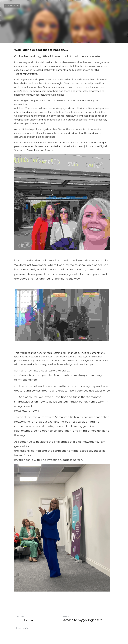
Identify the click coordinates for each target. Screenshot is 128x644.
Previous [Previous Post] (19, 618)
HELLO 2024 (24, 621)
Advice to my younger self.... (86, 621)
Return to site (12, 6)
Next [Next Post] (68, 618)
